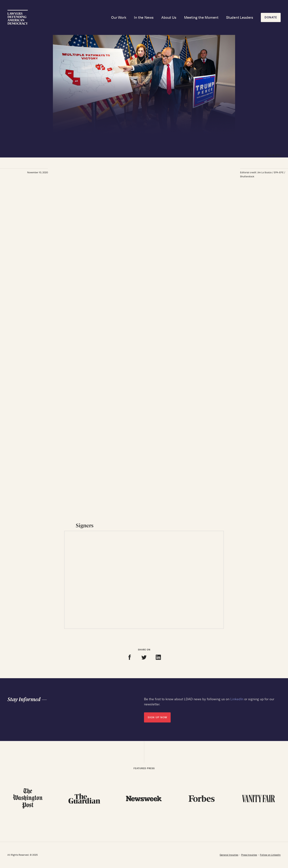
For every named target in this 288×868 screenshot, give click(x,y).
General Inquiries (229, 855)
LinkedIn (237, 699)
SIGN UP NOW (157, 717)
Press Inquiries (249, 855)
